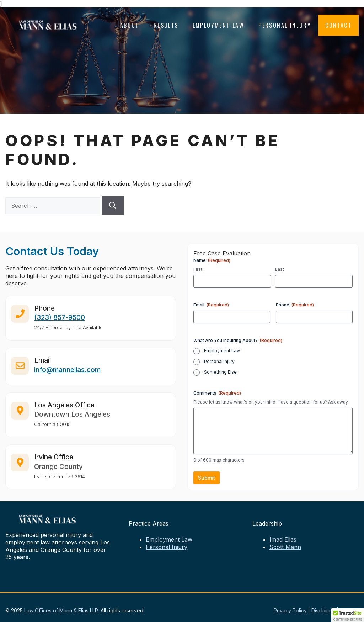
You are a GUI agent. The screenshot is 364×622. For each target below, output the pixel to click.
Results (166, 25)
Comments (217, 393)
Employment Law (219, 25)
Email (211, 305)
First (198, 269)
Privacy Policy (290, 610)
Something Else (220, 372)
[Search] (113, 205)
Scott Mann (285, 547)
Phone (295, 305)
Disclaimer (323, 610)
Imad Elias (283, 539)
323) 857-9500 (61, 321)
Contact (338, 25)
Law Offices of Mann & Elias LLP (61, 610)
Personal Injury (285, 25)
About (130, 25)
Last (280, 269)
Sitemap (349, 610)
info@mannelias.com (67, 373)
